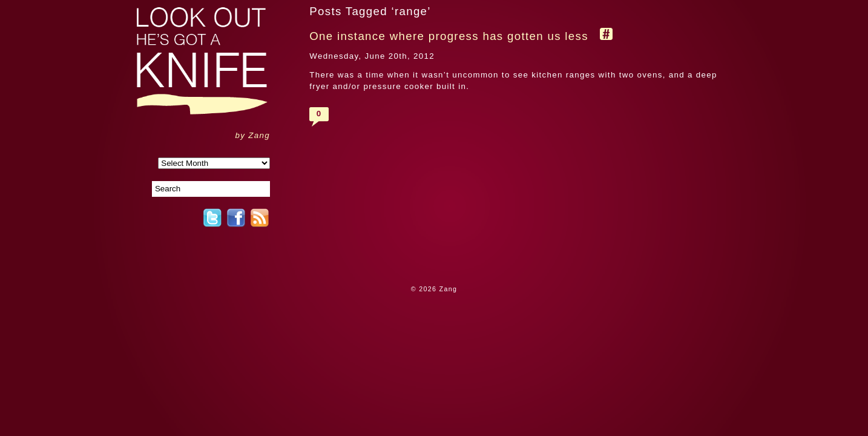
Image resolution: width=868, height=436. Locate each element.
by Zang (252, 135)
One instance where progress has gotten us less (449, 36)
